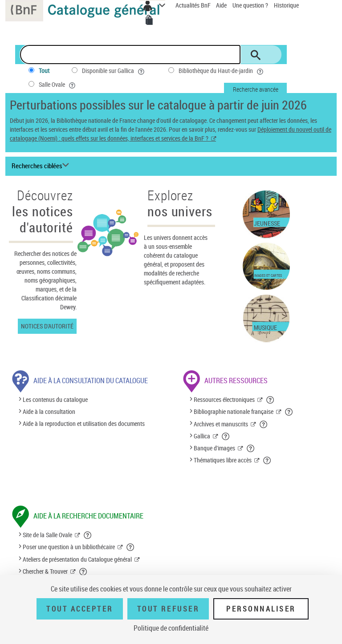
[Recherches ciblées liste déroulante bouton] (42, 166)
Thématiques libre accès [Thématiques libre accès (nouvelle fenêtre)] (223, 460)
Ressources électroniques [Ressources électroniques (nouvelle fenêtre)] (224, 399)
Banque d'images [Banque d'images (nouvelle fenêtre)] (214, 448)
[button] (271, 400)
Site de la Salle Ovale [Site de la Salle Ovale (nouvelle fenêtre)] (47, 535)
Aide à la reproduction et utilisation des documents (84, 424)
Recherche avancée (256, 89)
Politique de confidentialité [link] (171, 628)
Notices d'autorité (47, 326)
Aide (222, 5)
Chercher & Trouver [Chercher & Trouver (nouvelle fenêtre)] (45, 571)
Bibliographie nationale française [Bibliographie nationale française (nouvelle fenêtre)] (234, 411)
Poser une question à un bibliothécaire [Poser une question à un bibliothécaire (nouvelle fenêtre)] (69, 547)
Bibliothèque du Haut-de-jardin (222, 71)
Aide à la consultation (49, 411)
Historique (286, 5)
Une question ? (250, 5)
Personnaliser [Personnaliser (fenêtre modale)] (261, 609)
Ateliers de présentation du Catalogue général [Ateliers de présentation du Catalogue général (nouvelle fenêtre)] (77, 559)
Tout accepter (80, 609)
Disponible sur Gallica (114, 71)
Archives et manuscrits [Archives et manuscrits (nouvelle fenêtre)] (221, 424)
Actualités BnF (194, 5)
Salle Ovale (58, 85)
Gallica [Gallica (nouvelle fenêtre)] (202, 436)
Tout (44, 71)
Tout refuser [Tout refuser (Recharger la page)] (168, 609)
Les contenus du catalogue (55, 399)
